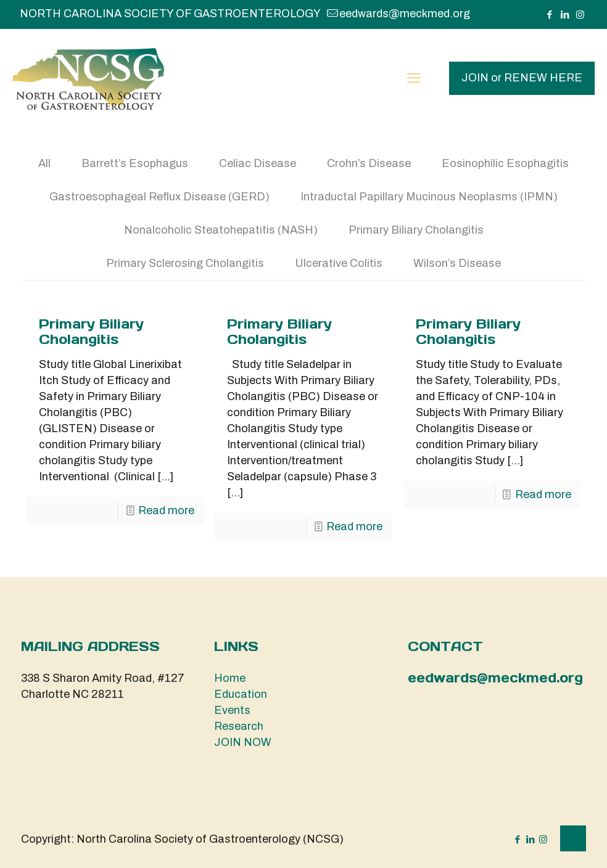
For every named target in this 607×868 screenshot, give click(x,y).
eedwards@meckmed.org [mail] (405, 14)
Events (232, 710)
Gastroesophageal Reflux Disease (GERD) (159, 197)
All (44, 163)
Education (241, 694)
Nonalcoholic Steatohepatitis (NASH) (221, 230)
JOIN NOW (243, 742)
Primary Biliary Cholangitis (416, 230)
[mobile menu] (414, 78)
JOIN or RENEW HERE (522, 78)
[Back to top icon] (573, 838)
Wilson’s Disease (457, 263)
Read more (166, 510)
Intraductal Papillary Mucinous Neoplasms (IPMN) (429, 197)
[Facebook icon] (549, 15)
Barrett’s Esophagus (135, 163)
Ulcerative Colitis (339, 263)
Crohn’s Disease (369, 163)
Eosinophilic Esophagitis (505, 163)
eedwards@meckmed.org (495, 678)
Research (239, 726)
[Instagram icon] (580, 15)
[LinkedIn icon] (565, 15)
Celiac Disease (258, 163)
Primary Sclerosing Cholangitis (185, 263)
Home (230, 678)
